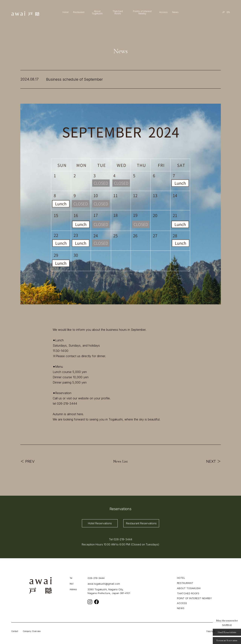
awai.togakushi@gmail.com (104, 584)
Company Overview (32, 631)
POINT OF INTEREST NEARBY (194, 598)
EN (228, 12)
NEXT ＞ (214, 461)
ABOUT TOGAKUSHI (189, 588)
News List (120, 461)
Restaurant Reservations (141, 523)
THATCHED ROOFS (188, 593)
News (175, 12)
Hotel (66, 12)
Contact (15, 631)
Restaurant (79, 12)
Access (163, 12)
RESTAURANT (185, 583)
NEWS (181, 608)
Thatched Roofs (118, 12)
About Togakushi (97, 12)
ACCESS (182, 603)
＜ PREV (27, 461)
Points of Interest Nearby (142, 12)
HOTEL (181, 578)
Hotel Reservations (100, 523)
